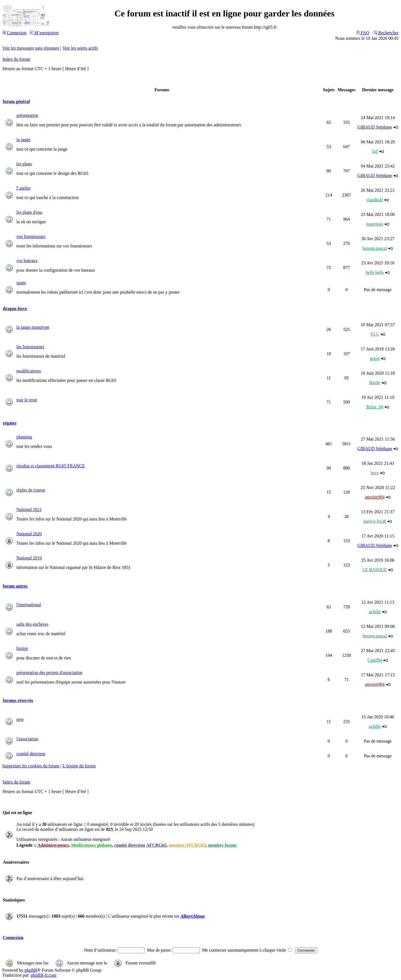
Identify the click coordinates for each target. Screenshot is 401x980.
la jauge (23, 140)
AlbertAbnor (193, 916)
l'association (27, 739)
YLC (375, 334)
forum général (16, 101)
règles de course (31, 490)
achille (375, 612)
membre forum (222, 845)
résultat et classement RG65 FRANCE (51, 466)
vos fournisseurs (31, 236)
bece (375, 473)
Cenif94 (375, 660)
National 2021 (29, 509)
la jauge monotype (33, 327)
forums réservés (18, 700)
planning (24, 437)
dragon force (15, 309)
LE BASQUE (375, 570)
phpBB (31, 970)
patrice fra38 (375, 521)
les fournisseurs (30, 347)
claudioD (375, 200)
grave (375, 358)
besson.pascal (375, 248)
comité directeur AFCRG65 (141, 845)
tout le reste (27, 400)
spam (21, 283)
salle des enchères (32, 624)
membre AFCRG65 (187, 845)
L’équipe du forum (79, 766)
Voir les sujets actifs (80, 48)
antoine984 (375, 497)
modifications (29, 371)
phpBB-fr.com (44, 975)
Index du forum (16, 59)
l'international (29, 605)
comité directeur (31, 754)
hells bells (375, 272)
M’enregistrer (44, 33)
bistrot (22, 648)
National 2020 (29, 534)
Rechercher (386, 33)
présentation (27, 115)
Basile (375, 383)
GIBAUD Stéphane (375, 127)
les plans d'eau (29, 212)
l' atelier (24, 188)
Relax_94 (375, 407)
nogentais (375, 224)
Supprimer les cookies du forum (31, 766)
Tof (375, 151)
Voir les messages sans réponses (31, 48)
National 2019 (29, 558)
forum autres (15, 586)
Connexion (14, 33)
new (20, 719)
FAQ (363, 33)
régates (10, 423)
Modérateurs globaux (91, 845)
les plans (24, 164)
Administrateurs (53, 845)
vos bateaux (27, 261)
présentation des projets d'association (49, 673)
